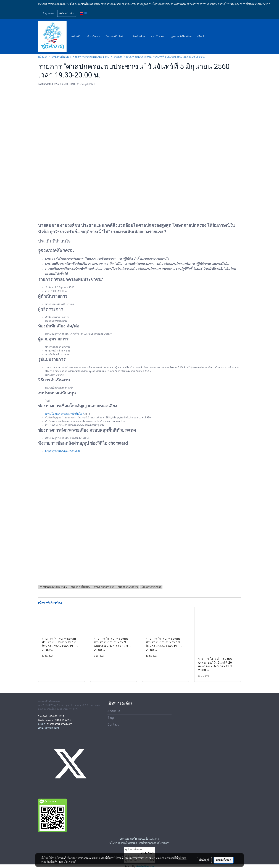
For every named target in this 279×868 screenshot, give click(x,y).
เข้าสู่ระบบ (48, 13)
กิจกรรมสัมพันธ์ (115, 37)
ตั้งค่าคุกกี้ (204, 860)
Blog (111, 718)
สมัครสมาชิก (67, 13)
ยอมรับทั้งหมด (224, 860)
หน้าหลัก (76, 37)
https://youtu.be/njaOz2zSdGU (63, 451)
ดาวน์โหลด (157, 37)
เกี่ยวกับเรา (93, 37)
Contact (113, 724)
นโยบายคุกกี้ (70, 862)
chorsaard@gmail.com (60, 724)
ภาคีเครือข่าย (137, 37)
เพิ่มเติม (202, 37)
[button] (212, 37)
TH (83, 13)
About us (114, 711)
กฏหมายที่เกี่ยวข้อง (181, 37)
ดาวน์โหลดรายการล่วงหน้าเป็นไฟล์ (65, 414)
